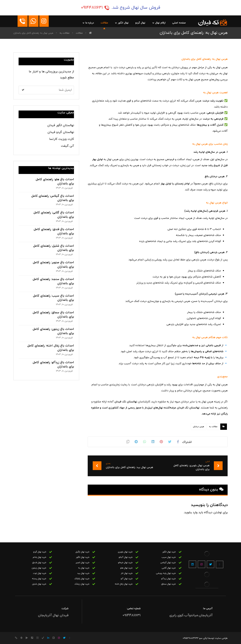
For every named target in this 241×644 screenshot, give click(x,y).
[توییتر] (211, 564)
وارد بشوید (191, 512)
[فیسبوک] (220, 564)
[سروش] (37, 638)
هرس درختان (198, 427)
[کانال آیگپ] (32, 638)
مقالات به (213, 427)
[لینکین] (192, 564)
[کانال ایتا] (16, 638)
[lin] (48, 638)
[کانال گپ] (27, 638)
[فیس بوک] (70, 638)
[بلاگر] (54, 638)
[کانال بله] (21, 638)
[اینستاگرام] (202, 564)
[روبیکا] (43, 638)
